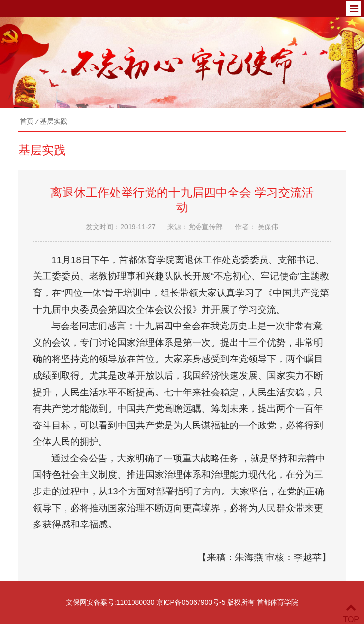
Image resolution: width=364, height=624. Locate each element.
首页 (27, 121)
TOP (351, 613)
